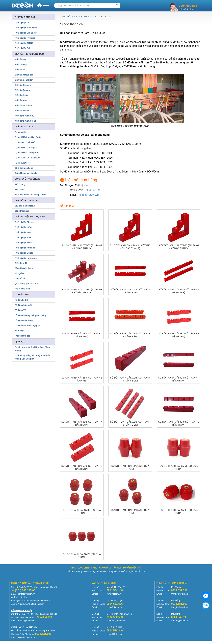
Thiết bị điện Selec (23, 243)
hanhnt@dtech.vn (88, 195)
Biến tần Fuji (21, 65)
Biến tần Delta (21, 95)
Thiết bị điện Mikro (23, 238)
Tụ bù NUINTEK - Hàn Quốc (27, 158)
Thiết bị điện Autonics (25, 248)
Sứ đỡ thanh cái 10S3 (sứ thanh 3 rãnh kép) (130, 335)
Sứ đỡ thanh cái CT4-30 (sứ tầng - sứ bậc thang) (179, 247)
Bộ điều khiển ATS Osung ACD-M (30, 195)
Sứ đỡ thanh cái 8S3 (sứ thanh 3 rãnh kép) (179, 335)
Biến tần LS (20, 70)
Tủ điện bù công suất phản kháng (30, 315)
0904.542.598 (93, 190)
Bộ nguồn (19, 273)
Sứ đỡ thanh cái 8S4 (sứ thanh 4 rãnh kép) (179, 291)
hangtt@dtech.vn (115, 634)
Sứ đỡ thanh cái (102, 17)
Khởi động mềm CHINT (25, 121)
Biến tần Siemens (23, 85)
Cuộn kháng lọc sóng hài (26, 173)
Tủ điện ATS (20, 310)
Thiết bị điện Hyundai (25, 38)
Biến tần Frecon (22, 90)
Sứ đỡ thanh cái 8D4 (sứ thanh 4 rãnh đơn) (179, 379)
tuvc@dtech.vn (114, 594)
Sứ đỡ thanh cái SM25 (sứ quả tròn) (82, 556)
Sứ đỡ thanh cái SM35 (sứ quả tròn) (130, 511)
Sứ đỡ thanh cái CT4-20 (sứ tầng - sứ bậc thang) (82, 291)
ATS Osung (20, 184)
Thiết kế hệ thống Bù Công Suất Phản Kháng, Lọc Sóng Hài (32, 357)
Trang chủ (66, 17)
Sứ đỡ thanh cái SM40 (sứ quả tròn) (82, 511)
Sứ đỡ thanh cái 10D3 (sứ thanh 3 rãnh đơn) (130, 423)
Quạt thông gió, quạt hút (26, 284)
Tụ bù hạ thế (21, 132)
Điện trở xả (20, 279)
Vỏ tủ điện (19, 331)
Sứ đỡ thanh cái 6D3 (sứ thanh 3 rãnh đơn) (82, 467)
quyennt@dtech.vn (116, 621)
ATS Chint (19, 189)
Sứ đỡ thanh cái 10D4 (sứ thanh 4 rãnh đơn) (130, 379)
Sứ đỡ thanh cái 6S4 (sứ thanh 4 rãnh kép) (82, 335)
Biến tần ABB (21, 100)
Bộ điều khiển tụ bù (24, 168)
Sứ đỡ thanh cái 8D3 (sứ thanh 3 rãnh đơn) (179, 423)
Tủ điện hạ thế (21, 300)
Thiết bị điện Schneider (26, 33)
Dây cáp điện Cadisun (25, 206)
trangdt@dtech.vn (180, 594)
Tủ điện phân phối (23, 305)
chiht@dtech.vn (114, 607)
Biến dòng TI (21, 263)
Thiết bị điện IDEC (23, 227)
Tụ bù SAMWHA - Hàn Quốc (28, 137)
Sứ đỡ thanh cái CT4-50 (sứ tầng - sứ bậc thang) (82, 247)
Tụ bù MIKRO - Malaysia (26, 148)
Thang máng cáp (22, 336)
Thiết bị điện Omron (24, 253)
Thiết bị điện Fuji (23, 48)
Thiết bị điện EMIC (23, 232)
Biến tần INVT (21, 59)
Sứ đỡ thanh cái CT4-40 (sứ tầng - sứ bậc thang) (130, 247)
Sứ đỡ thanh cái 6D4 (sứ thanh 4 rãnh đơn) (82, 423)
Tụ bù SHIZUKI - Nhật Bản (27, 153)
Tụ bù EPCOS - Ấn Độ (25, 142)
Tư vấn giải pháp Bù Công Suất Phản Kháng (32, 349)
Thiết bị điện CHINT (24, 43)
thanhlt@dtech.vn (26, 621)
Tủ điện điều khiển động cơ (27, 326)
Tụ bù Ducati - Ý (22, 163)
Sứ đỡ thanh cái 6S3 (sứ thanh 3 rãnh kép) (82, 379)
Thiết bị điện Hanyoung (26, 258)
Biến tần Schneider (24, 80)
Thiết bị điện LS (22, 23)
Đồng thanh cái (22, 211)
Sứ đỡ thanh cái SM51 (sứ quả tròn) (179, 467)
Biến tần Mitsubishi (24, 75)
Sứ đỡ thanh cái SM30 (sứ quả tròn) (179, 511)
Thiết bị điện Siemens (25, 222)
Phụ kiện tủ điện (82, 17)
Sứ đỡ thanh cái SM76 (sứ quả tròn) (130, 467)
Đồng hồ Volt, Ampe (24, 268)
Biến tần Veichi (22, 111)
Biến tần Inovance (23, 106)
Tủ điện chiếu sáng (24, 321)
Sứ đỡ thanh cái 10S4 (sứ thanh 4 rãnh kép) (130, 291)
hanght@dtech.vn (180, 607)
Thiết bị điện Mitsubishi (26, 28)
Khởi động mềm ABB (24, 116)
